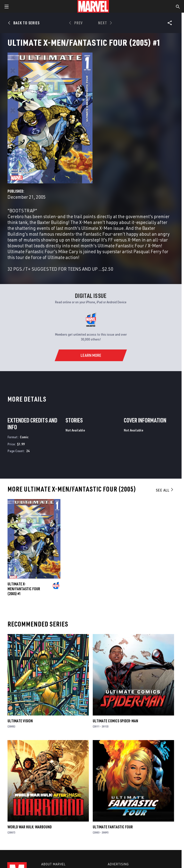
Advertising (118, 864)
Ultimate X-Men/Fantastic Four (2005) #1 (24, 589)
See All (165, 490)
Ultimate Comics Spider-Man (115, 721)
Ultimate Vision (20, 721)
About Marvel (53, 864)
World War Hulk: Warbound (30, 827)
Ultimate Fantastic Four (113, 827)
